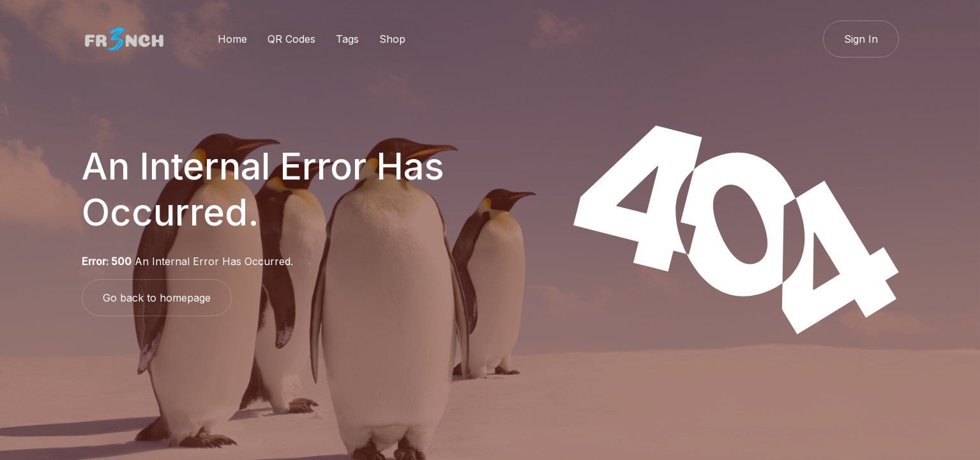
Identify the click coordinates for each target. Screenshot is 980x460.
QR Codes (291, 39)
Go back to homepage (157, 298)
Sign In (861, 39)
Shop (392, 39)
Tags (347, 39)
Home (232, 39)
